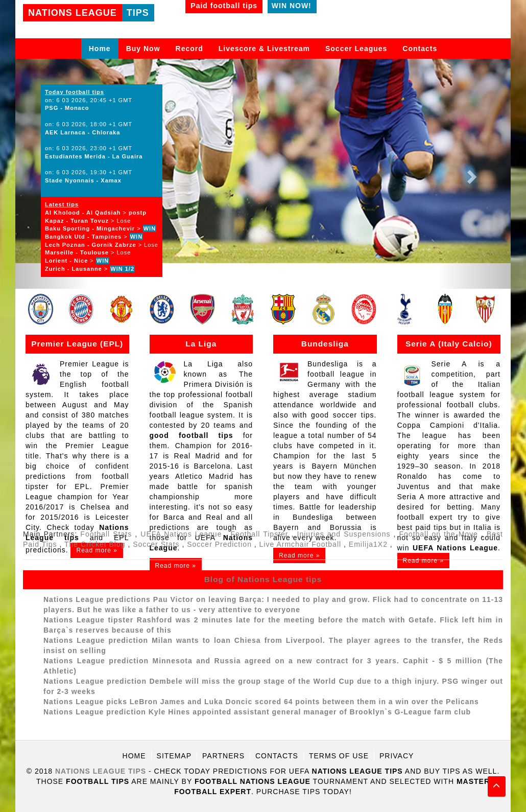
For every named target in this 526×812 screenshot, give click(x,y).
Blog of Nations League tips (263, 579)
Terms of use (339, 756)
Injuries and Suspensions (344, 534)
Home (100, 49)
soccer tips (354, 415)
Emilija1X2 (368, 544)
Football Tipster (260, 534)
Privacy (397, 756)
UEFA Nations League (181, 534)
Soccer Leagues (356, 49)
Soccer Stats (156, 544)
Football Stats (107, 534)
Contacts (420, 49)
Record (189, 49)
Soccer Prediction (219, 544)
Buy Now (143, 49)
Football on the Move (439, 534)
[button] (474, 174)
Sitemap (174, 756)
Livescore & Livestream (264, 49)
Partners (223, 756)
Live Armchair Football (301, 544)
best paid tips (422, 527)
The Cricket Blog (95, 544)
